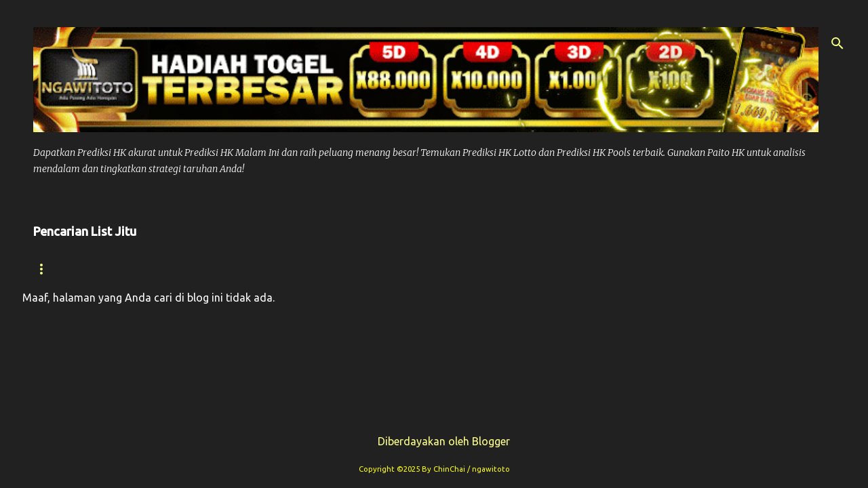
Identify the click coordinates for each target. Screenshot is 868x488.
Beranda (59, 269)
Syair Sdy (665, 269)
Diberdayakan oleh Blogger (434, 441)
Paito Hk (311, 269)
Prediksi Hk (224, 269)
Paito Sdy (748, 269)
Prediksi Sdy (572, 269)
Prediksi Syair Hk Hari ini (435, 269)
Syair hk (138, 269)
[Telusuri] (837, 43)
